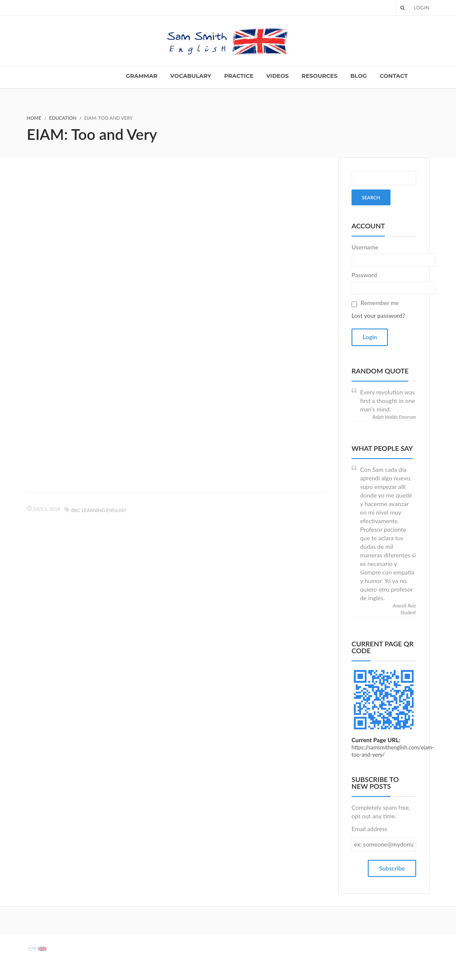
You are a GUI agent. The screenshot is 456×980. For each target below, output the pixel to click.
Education (63, 118)
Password (364, 275)
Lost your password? (378, 315)
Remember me (380, 303)
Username (365, 247)
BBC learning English (98, 510)
